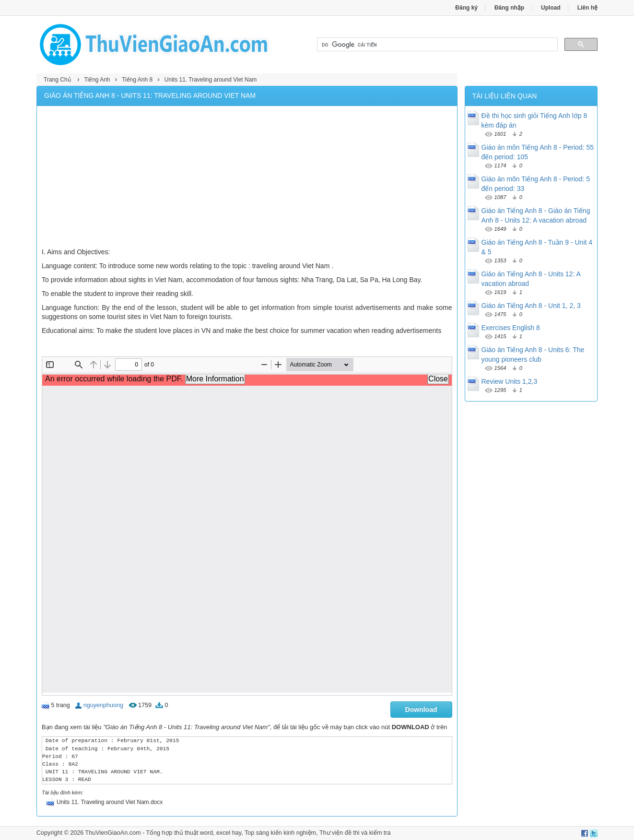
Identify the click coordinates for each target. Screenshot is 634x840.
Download (421, 710)
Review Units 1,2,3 (510, 381)
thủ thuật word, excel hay (208, 833)
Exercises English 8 (511, 328)
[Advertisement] (247, 178)
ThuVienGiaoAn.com (113, 833)
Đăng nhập (509, 8)
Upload (551, 8)
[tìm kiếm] (436, 45)
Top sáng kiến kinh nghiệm (280, 833)
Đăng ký (466, 8)
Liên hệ (587, 8)
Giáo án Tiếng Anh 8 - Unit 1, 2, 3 (531, 306)
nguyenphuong (103, 705)
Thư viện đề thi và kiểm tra (355, 833)
